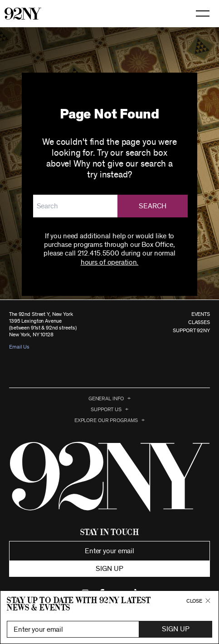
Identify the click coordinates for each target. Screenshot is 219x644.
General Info (106, 398)
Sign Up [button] (175, 629)
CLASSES (199, 322)
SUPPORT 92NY (191, 330)
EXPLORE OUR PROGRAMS (106, 420)
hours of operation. (110, 262)
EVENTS (201, 314)
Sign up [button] (109, 569)
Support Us (106, 409)
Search (153, 206)
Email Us (19, 347)
